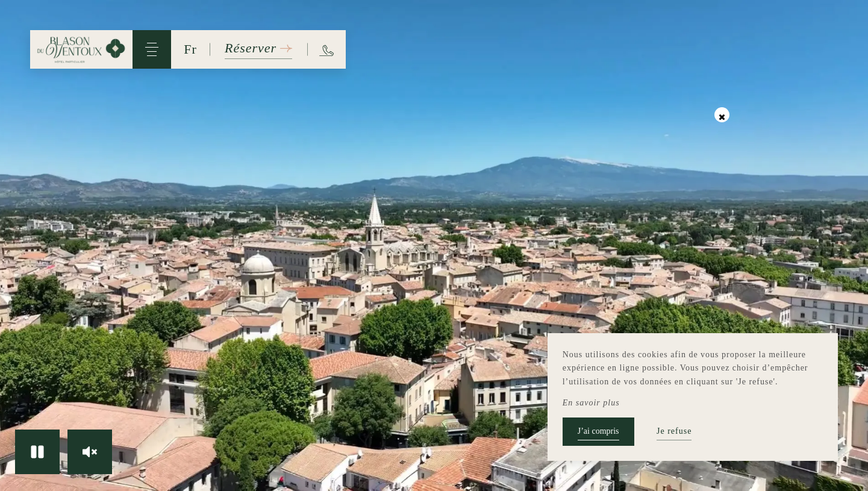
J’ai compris (598, 431)
